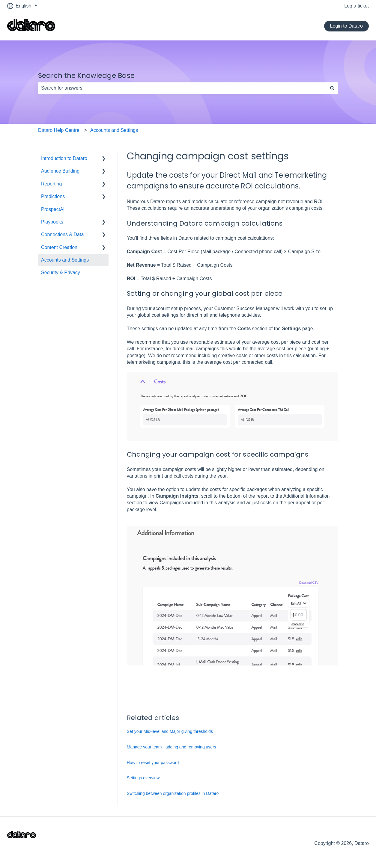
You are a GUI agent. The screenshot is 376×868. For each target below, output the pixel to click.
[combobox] (182, 88)
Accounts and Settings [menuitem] (65, 260)
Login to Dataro (346, 26)
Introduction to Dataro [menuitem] (64, 158)
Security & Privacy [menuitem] (61, 273)
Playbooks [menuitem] (52, 222)
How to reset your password (153, 763)
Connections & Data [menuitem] (62, 234)
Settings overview (143, 778)
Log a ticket (357, 6)
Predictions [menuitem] (53, 196)
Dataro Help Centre (59, 130)
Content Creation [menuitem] (59, 247)
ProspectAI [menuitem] (53, 209)
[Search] (332, 88)
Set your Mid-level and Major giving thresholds (170, 731)
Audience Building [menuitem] (60, 171)
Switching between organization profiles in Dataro (173, 793)
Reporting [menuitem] (51, 184)
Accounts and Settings (114, 130)
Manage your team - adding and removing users (172, 747)
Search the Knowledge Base (86, 76)
